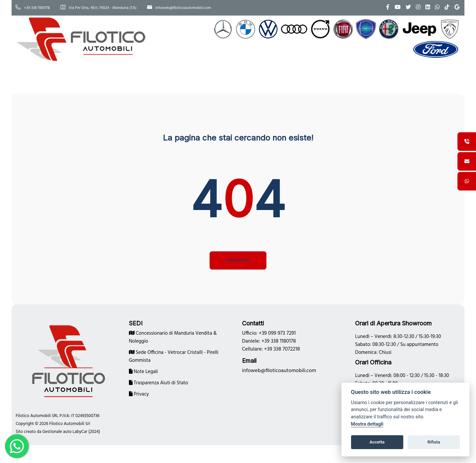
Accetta (377, 442)
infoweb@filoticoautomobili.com (187, 8)
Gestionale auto (65, 430)
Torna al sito (238, 258)
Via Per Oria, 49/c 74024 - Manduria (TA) (106, 8)
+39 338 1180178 (41, 8)
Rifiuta (434, 442)
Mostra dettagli (367, 424)
